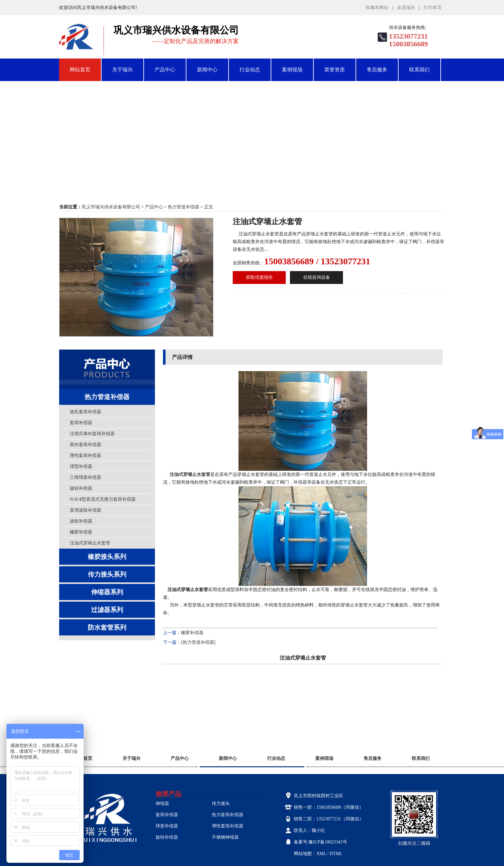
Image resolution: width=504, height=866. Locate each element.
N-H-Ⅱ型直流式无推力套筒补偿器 (103, 499)
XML (321, 854)
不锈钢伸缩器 (225, 837)
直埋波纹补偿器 (85, 510)
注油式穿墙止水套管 (90, 543)
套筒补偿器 (81, 423)
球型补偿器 (81, 466)
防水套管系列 (107, 627)
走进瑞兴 (406, 8)
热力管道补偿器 (184, 207)
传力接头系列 (107, 574)
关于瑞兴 (122, 70)
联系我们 (419, 70)
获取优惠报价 (259, 277)
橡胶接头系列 (107, 557)
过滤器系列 (107, 610)
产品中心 (165, 70)
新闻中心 (207, 70)
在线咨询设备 (317, 277)
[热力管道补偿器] (198, 642)
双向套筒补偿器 (85, 445)
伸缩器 (162, 803)
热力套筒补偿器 (228, 815)
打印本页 (433, 8)
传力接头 (221, 803)
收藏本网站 (377, 8)
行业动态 (250, 70)
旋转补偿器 (81, 488)
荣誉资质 (335, 70)
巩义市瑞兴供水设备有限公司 (111, 207)
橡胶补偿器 (81, 532)
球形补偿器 (167, 826)
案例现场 (292, 70)
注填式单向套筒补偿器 (92, 434)
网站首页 (80, 70)
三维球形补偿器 (85, 477)
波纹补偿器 (81, 521)
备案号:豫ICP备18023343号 (320, 842)
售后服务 (377, 70)
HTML (336, 854)
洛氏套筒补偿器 (85, 412)
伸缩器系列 (107, 592)
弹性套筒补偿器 (85, 456)
